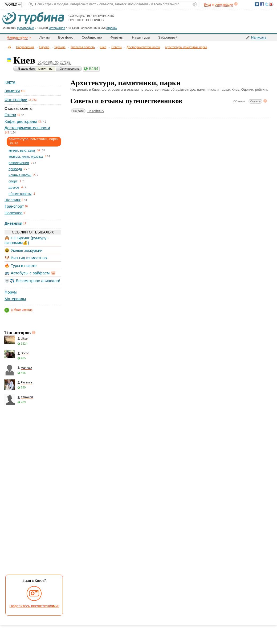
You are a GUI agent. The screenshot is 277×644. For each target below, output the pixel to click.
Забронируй (168, 37)
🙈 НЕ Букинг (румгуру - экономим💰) (27, 240)
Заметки (12, 91)
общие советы (20, 194)
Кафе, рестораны (21, 121)
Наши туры (141, 37)
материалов (57, 28)
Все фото (66, 37)
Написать (259, 37)
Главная (9, 47)
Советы (116, 47)
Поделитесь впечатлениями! (34, 606)
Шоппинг (13, 200)
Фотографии (16, 100)
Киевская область (83, 47)
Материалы (15, 299)
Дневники (13, 223)
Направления (25, 47)
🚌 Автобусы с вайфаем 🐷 (30, 273)
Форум (11, 292)
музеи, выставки (22, 150)
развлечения (19, 163)
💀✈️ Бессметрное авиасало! (32, 281)
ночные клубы (20, 175)
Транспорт (14, 206)
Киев (103, 47)
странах (112, 28)
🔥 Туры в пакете (21, 265)
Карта (10, 82)
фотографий (26, 28)
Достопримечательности (143, 47)
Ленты (44, 37)
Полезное (13, 213)
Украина (60, 47)
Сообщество (92, 37)
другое (14, 187)
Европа (44, 47)
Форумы (117, 37)
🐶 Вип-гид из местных (26, 258)
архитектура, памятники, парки (186, 47)
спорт (13, 181)
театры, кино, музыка (26, 156)
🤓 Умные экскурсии (23, 250)
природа (15, 169)
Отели (10, 115)
